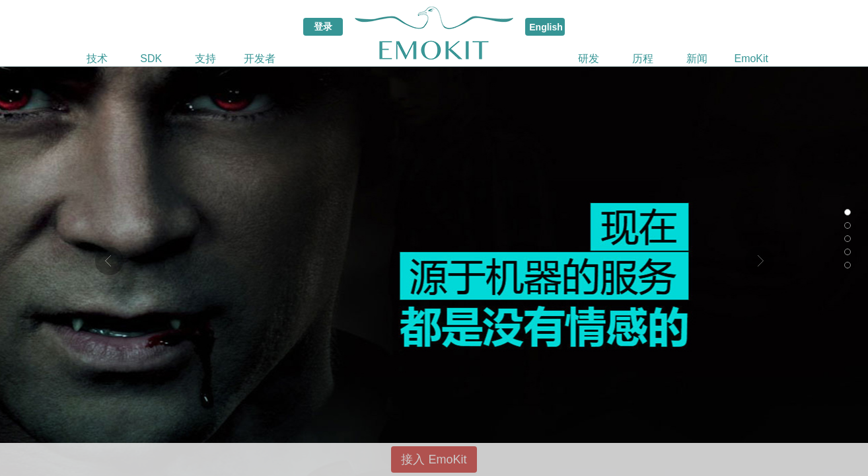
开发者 (260, 59)
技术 (97, 59)
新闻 (697, 59)
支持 (205, 59)
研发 (589, 59)
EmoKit (751, 59)
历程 (643, 59)
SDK (151, 59)
